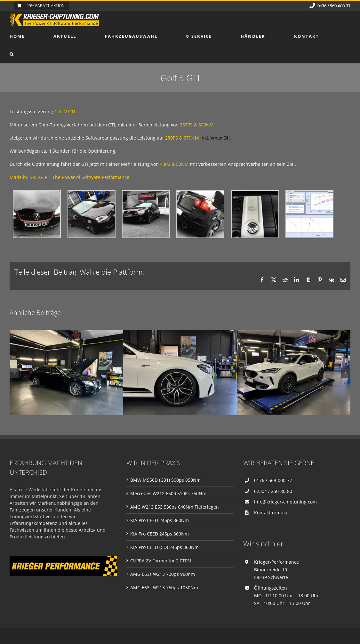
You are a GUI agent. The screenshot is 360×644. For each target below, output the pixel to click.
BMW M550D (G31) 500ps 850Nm (165, 480)
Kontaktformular (272, 513)
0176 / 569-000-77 (273, 480)
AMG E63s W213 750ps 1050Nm (164, 588)
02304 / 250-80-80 (273, 491)
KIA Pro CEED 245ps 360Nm (160, 520)
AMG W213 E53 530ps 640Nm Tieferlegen (175, 507)
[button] (12, 54)
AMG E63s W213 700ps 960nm (163, 574)
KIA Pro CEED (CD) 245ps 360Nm (164, 547)
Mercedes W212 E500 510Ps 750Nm (168, 493)
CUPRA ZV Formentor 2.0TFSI (161, 561)
